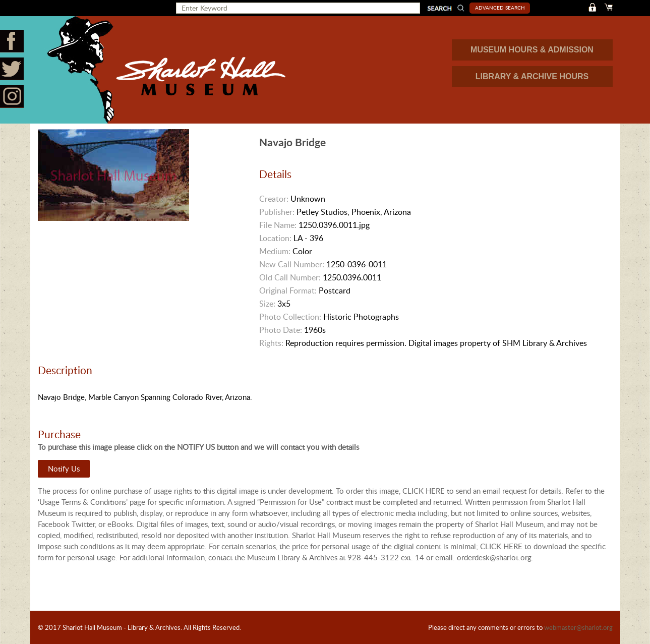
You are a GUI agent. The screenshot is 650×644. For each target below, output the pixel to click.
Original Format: (288, 290)
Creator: (274, 199)
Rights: (271, 343)
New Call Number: (292, 264)
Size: (267, 304)
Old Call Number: (290, 277)
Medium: (275, 251)
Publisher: (277, 212)
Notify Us (64, 469)
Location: (275, 238)
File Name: (278, 225)
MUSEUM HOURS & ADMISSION (532, 50)
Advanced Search (500, 8)
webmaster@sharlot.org (578, 627)
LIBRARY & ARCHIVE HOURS (532, 76)
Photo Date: (281, 330)
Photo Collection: (290, 317)
